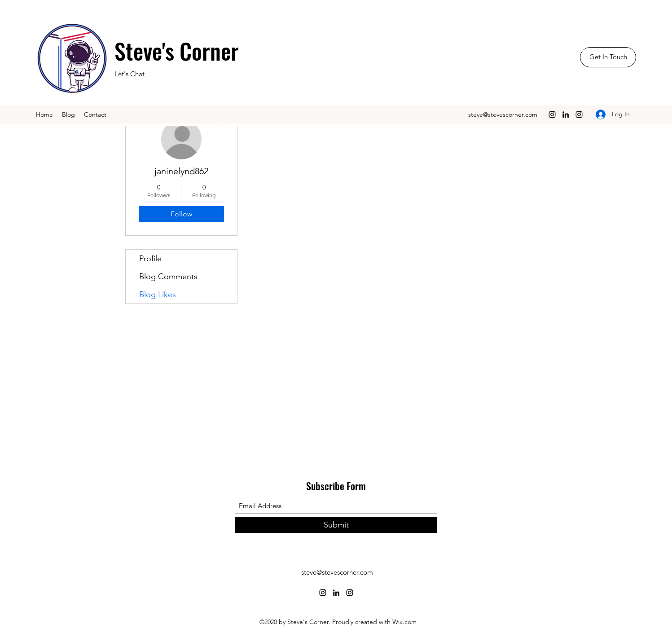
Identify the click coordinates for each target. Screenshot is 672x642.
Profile (150, 259)
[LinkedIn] (566, 114)
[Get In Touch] (608, 57)
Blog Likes (158, 295)
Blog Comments (168, 277)
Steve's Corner (177, 50)
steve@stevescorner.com (503, 114)
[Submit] (336, 525)
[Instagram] (552, 114)
